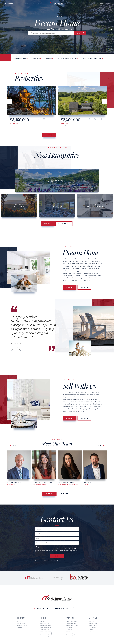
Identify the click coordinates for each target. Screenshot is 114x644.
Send (57, 556)
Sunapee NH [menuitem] (69, 631)
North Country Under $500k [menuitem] (47, 633)
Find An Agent (64, 494)
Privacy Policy (71, 552)
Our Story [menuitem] (92, 621)
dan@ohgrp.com (60, 608)
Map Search (48, 224)
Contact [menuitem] (92, 3)
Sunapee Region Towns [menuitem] (72, 625)
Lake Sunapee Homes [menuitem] (46, 625)
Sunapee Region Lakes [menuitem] (72, 633)
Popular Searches (20, 59)
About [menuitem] (84, 3)
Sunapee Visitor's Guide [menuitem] (72, 621)
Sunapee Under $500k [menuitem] (46, 627)
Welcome (3, 31)
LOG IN (101, 3)
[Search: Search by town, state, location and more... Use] (51, 33)
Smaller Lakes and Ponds (92, 59)
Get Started (70, 287)
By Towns (37, 59)
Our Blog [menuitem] (92, 633)
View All (49, 135)
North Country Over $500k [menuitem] (47, 635)
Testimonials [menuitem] (92, 627)
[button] (80, 33)
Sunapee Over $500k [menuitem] (46, 629)
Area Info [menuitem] (76, 3)
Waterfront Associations (68, 59)
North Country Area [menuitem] (71, 623)
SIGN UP (108, 3)
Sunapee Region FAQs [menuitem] (72, 635)
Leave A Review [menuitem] (93, 625)
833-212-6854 (9, 3)
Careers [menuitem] (91, 629)
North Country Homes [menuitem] (46, 631)
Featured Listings (64, 224)
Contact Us (64, 135)
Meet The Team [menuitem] (93, 623)
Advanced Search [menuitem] (45, 637)
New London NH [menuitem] (70, 627)
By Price (49, 59)
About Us (49, 494)
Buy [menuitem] (34, 3)
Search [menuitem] (27, 3)
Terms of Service (60, 561)
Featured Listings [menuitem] (45, 623)
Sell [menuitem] (39, 3)
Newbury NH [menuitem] (69, 629)
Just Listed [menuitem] (43, 621)
